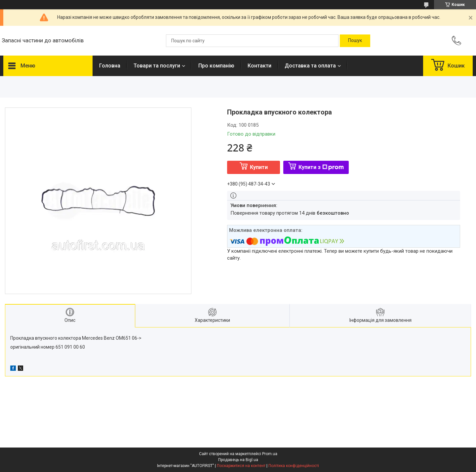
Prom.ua (270, 454)
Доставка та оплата (310, 66)
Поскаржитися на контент (241, 466)
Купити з (321, 167)
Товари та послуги (157, 66)
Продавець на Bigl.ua (238, 460)
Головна (110, 66)
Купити (259, 167)
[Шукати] (355, 41)
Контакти (259, 66)
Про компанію (216, 66)
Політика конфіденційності (294, 466)
